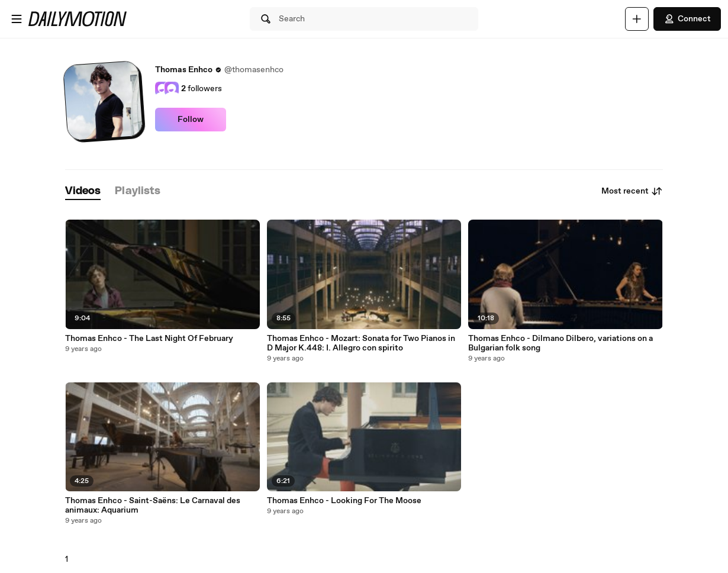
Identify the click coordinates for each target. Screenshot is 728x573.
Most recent (632, 191)
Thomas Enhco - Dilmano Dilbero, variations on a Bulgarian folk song (561, 343)
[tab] (83, 191)
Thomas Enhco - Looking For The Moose (344, 501)
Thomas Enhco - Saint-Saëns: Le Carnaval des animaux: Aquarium (153, 506)
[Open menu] (17, 19)
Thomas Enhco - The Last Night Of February (149, 339)
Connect (687, 19)
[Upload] (637, 19)
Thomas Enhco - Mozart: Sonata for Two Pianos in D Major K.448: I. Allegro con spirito (361, 343)
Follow (191, 120)
